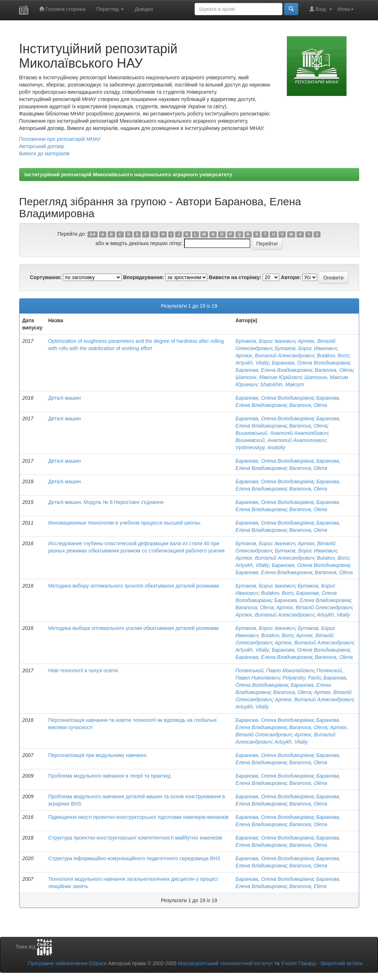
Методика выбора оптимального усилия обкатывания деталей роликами (133, 628)
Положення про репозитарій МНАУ (60, 139)
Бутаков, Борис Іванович (265, 341)
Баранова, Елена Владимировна (274, 370)
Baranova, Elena (308, 886)
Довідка (144, 9)
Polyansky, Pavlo (302, 678)
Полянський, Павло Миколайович (275, 670)
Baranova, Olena (334, 370)
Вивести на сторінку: (235, 277)
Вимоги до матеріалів (44, 153)
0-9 (92, 234)
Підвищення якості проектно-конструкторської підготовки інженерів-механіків (138, 817)
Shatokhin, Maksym (282, 384)
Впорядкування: (143, 277)
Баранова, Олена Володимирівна (311, 363)
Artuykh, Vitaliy (334, 615)
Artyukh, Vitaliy (252, 363)
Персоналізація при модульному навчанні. (98, 755)
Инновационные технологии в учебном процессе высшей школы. (125, 523)
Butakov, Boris (333, 356)
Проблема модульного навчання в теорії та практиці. (110, 776)
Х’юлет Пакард (298, 963)
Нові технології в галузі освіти (83, 670)
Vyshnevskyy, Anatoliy (260, 447)
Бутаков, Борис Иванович (306, 348)
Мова (346, 9)
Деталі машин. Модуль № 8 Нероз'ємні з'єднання (106, 502)
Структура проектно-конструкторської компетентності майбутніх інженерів (135, 838)
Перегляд (110, 9)
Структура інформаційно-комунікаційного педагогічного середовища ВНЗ (134, 858)
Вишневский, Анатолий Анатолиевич (281, 440)
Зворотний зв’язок (341, 963)
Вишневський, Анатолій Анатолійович (282, 433)
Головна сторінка (62, 9)
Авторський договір (42, 146)
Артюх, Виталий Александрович (275, 356)
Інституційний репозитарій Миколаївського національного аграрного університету (128, 174)
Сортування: (46, 277)
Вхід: (321, 9)
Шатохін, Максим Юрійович (269, 377)
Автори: (291, 277)
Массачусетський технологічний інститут (226, 963)
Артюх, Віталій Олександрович (314, 607)
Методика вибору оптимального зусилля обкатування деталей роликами (133, 586)
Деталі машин (64, 398)
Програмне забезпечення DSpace (67, 963)
